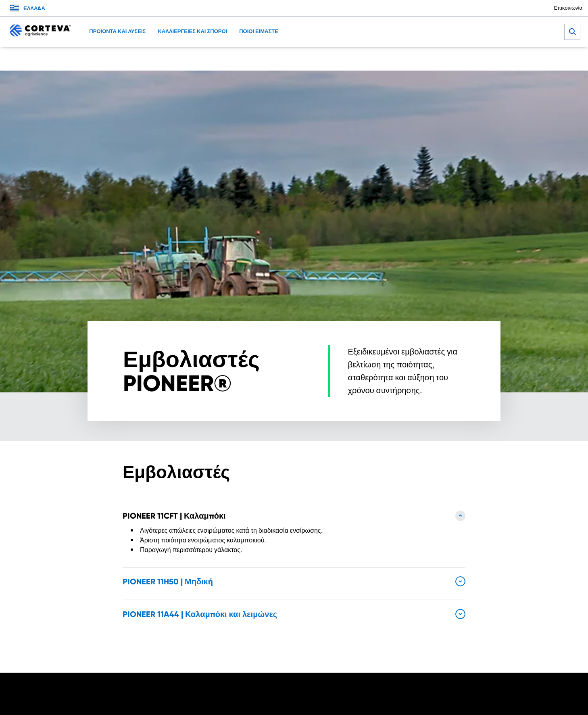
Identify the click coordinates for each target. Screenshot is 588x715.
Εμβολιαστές (236, 59)
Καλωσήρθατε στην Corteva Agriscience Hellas (148, 59)
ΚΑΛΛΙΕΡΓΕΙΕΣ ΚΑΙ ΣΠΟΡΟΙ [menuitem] (192, 31)
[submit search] (572, 32)
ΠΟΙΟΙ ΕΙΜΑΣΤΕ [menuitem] (259, 31)
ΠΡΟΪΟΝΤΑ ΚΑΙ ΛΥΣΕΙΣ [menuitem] (117, 31)
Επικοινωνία (568, 8)
